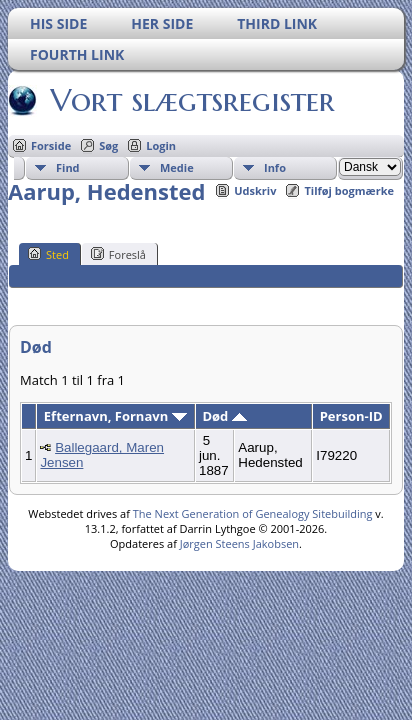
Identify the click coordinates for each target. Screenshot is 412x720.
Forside (51, 145)
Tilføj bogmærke (349, 190)
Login (161, 145)
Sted (48, 254)
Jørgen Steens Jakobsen (239, 543)
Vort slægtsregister (191, 100)
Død (224, 416)
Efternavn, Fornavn (115, 416)
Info (275, 167)
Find (68, 167)
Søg (108, 145)
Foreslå (118, 254)
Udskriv (255, 190)
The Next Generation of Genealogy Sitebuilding (253, 513)
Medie (177, 167)
